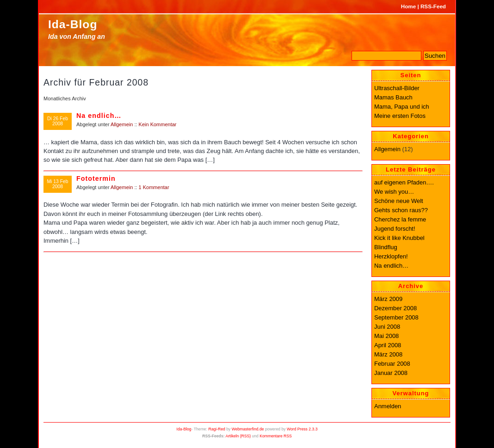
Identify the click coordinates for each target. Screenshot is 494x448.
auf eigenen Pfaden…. (404, 182)
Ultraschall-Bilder (397, 88)
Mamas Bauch (393, 97)
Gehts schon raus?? (401, 210)
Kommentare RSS (276, 436)
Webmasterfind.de (248, 429)
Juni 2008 (387, 327)
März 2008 (388, 354)
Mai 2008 (386, 336)
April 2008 (388, 345)
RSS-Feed (433, 6)
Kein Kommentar (158, 124)
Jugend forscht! (395, 229)
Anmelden (388, 406)
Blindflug (386, 247)
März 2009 (388, 299)
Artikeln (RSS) (238, 436)
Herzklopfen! (391, 256)
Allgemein (122, 124)
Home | (410, 6)
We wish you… (394, 192)
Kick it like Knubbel (399, 238)
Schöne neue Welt (399, 201)
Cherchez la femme (400, 219)
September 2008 (396, 317)
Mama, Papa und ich (402, 107)
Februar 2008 (392, 364)
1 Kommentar (154, 187)
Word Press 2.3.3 (302, 429)
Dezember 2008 (395, 308)
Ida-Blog (73, 24)
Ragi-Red (216, 429)
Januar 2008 (391, 373)
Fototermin (96, 178)
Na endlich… (99, 116)
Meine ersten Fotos (400, 116)
